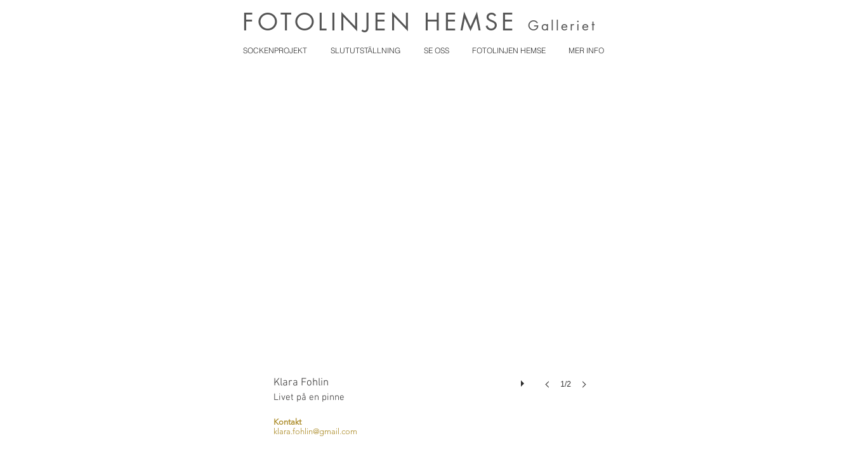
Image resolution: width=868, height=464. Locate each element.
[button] (434, 243)
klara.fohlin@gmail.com (315, 431)
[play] (524, 380)
